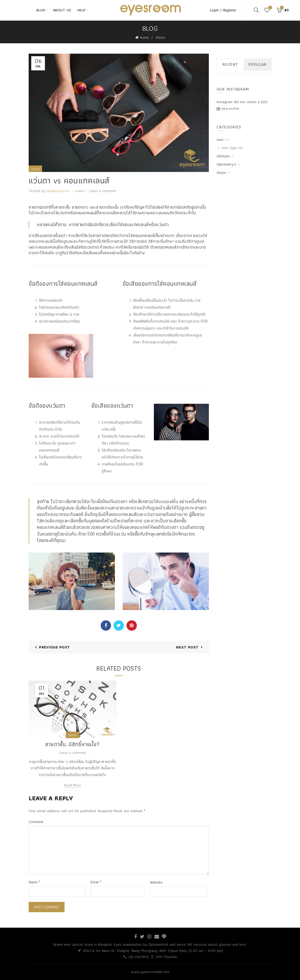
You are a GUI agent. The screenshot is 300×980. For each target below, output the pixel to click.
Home (144, 37)
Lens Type (229, 148)
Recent (230, 64)
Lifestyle (223, 156)
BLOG (41, 10)
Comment (36, 822)
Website (156, 882)
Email (96, 882)
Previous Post (54, 647)
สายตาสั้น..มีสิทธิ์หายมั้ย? (73, 744)
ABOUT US (62, 10)
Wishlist (270, 8)
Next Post (187, 647)
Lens (220, 139)
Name (34, 882)
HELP (82, 10)
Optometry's (226, 164)
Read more (72, 785)
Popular (258, 64)
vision (79, 191)
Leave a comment (103, 191)
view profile (230, 108)
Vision (160, 37)
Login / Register (223, 10)
